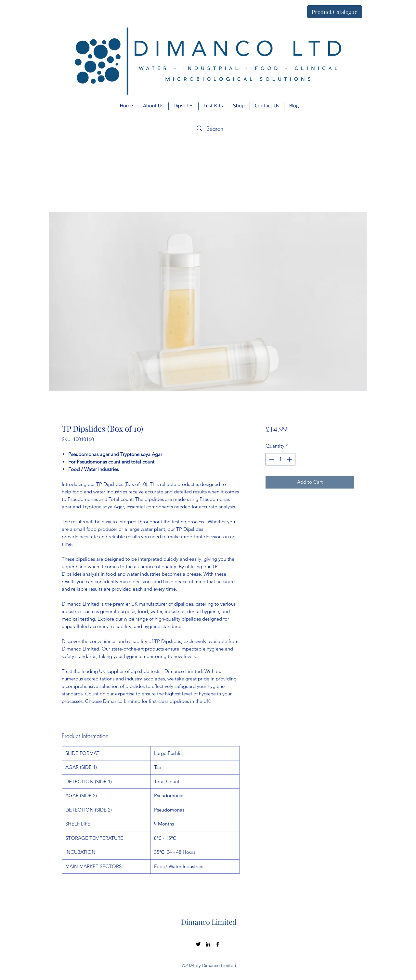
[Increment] (290, 459)
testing (179, 522)
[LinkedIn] (208, 944)
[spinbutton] (280, 459)
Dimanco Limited (209, 922)
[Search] (209, 128)
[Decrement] (271, 459)
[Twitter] (198, 944)
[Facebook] (218, 944)
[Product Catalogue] (335, 12)
